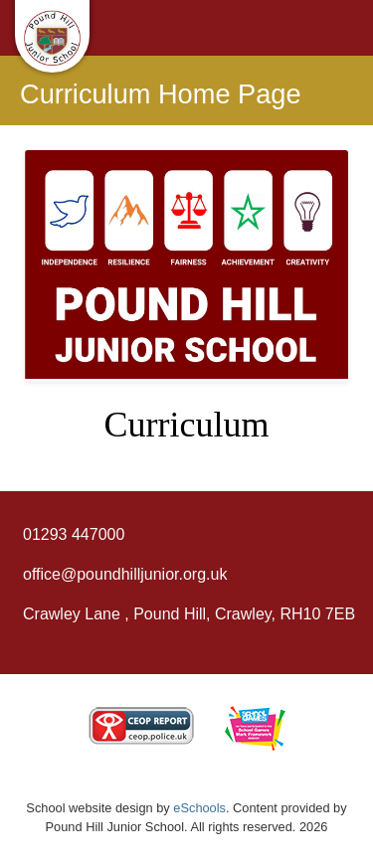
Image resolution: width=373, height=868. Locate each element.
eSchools (199, 808)
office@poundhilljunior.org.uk (125, 574)
